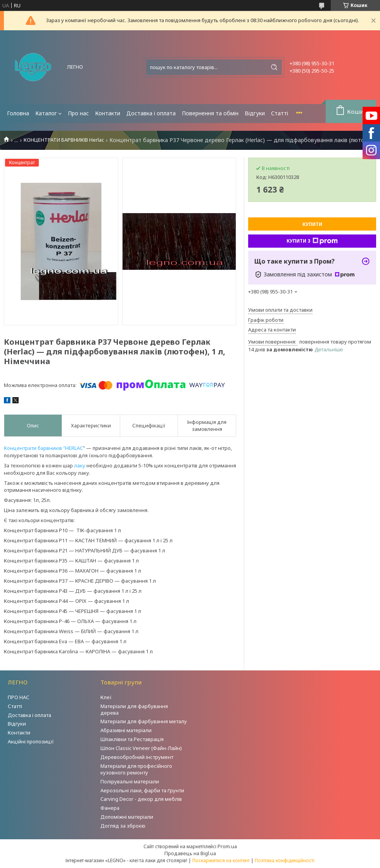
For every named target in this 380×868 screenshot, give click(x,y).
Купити (312, 224)
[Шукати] (274, 67)
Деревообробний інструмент (137, 757)
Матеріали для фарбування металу (144, 721)
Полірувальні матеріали (130, 781)
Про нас (78, 113)
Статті (280, 113)
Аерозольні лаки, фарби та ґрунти (142, 790)
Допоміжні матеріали (127, 817)
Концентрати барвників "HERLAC (43, 448)
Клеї (106, 697)
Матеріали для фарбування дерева (134, 709)
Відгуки (255, 113)
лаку (80, 465)
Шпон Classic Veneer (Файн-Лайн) (141, 748)
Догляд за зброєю (123, 826)
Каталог (46, 113)
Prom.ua (227, 846)
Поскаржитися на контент (221, 860)
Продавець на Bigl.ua (190, 853)
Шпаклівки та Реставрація (132, 739)
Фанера (110, 808)
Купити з (312, 241)
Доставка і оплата (151, 113)
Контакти (108, 113)
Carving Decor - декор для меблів (141, 799)
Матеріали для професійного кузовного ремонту (136, 769)
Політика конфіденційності (285, 860)
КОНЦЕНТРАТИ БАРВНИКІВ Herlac (64, 140)
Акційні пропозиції (31, 741)
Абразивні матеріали (126, 730)
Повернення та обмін (210, 113)
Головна (18, 113)
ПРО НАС (19, 697)
